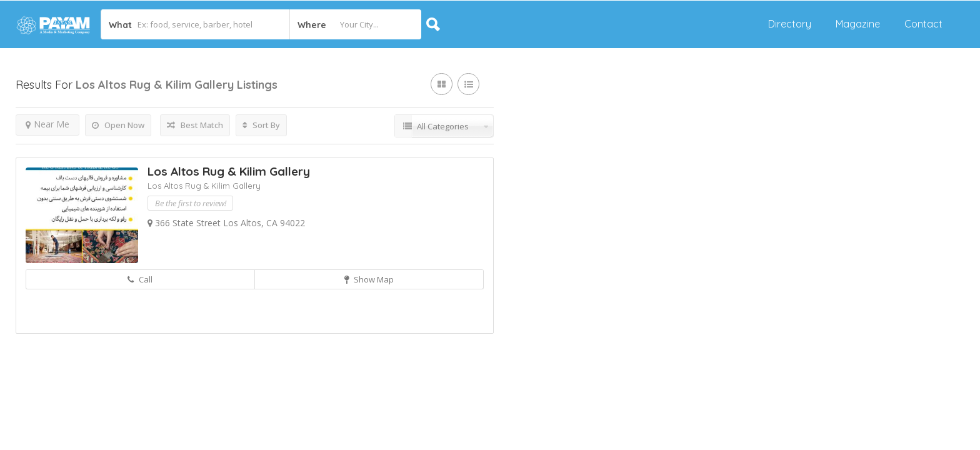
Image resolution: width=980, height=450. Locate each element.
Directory (790, 24)
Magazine (858, 24)
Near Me (47, 124)
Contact (923, 24)
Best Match (195, 125)
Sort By (261, 125)
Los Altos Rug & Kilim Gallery (229, 171)
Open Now (118, 125)
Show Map (369, 279)
